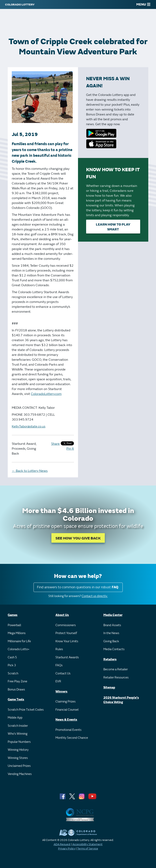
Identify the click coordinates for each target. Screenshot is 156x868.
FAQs (59, 665)
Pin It (70, 449)
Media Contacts (114, 649)
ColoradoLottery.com (46, 394)
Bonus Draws (16, 690)
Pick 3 (12, 665)
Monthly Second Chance (72, 738)
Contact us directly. (95, 596)
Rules (59, 649)
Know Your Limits (67, 641)
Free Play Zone (17, 681)
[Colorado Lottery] (20, 4)
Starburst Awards (67, 657)
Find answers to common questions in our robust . (78, 587)
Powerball (14, 625)
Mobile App (15, 718)
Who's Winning (18, 734)
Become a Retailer (116, 669)
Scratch (13, 673)
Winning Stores (18, 758)
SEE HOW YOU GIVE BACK (78, 538)
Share (55, 444)
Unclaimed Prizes (19, 766)
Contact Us (63, 673)
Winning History (18, 750)
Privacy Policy (67, 849)
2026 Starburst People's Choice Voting (121, 700)
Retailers (110, 659)
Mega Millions (17, 633)
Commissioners (66, 625)
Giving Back (111, 641)
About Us (62, 615)
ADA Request (62, 844)
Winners (61, 692)
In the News (111, 633)
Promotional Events (68, 730)
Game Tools (16, 700)
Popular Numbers (19, 742)
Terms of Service (88, 849)
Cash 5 (12, 657)
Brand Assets (112, 625)
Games (13, 615)
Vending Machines (20, 774)
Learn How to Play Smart (113, 227)
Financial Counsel (67, 710)
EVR (58, 681)
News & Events (66, 720)
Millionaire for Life (19, 641)
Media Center (113, 615)
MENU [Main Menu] (143, 4)
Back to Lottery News (30, 471)
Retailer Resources (116, 678)
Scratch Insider (18, 726)
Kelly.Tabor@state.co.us (29, 426)
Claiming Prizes (66, 702)
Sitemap (109, 688)
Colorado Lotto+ (19, 649)
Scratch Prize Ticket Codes (26, 710)
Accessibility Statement (88, 844)
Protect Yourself (66, 633)
